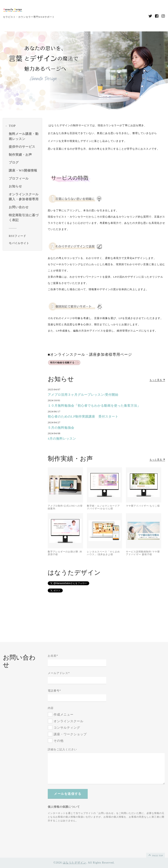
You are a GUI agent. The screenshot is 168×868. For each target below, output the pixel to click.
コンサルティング (67, 728)
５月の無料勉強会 (61, 428)
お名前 (53, 656)
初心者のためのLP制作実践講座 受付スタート (83, 417)
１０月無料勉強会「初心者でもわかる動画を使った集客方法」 (94, 406)
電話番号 (54, 691)
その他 (59, 741)
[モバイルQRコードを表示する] (24, 243)
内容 (51, 708)
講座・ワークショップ (70, 734)
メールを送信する (68, 794)
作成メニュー (64, 715)
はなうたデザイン (74, 863)
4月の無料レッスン (62, 439)
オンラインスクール (69, 721)
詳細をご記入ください (62, 749)
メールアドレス (59, 673)
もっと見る (157, 380)
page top (155, 855)
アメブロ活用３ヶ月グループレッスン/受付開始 (83, 395)
